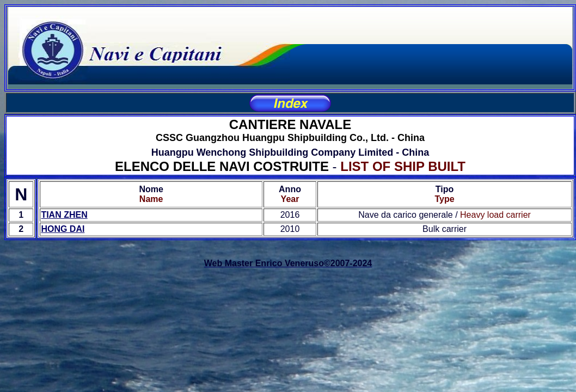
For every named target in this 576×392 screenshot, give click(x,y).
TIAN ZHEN (64, 215)
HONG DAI (63, 229)
